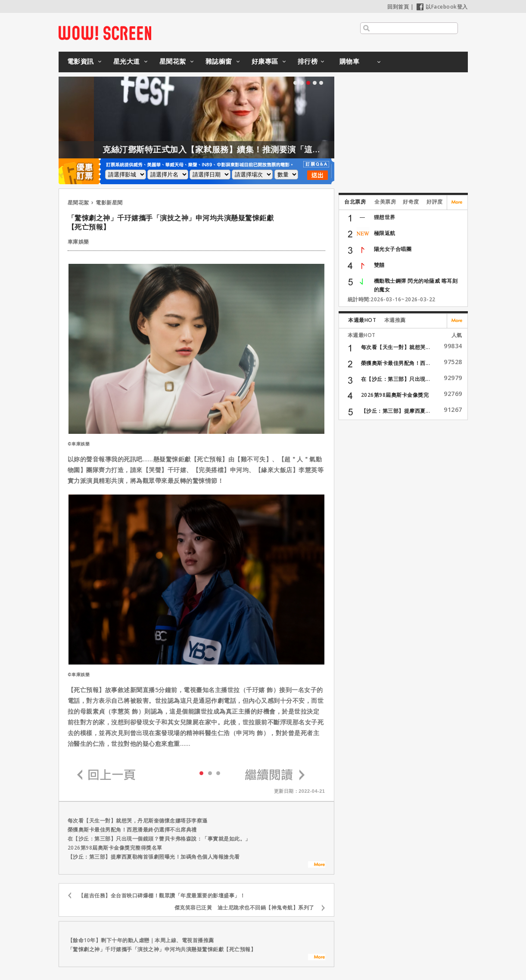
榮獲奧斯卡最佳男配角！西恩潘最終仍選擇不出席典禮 (132, 830)
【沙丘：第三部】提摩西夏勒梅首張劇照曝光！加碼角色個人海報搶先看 (154, 857)
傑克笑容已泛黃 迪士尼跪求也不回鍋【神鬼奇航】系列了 (244, 907)
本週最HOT (362, 320)
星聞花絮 (173, 61)
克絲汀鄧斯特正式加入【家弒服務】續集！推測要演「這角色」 (260, 149)
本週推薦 (395, 320)
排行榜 (308, 61)
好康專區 (265, 61)
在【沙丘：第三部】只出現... (396, 379)
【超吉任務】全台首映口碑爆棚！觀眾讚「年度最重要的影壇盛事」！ (162, 895)
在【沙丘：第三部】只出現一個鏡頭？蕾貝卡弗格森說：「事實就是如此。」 (159, 839)
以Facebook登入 (442, 7)
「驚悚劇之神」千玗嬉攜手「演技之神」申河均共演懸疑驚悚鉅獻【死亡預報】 (162, 949)
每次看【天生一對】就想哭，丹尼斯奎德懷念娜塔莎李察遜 (138, 821)
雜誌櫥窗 (219, 61)
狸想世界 (385, 217)
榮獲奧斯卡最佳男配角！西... (396, 363)
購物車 (350, 61)
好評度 (435, 202)
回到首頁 (398, 7)
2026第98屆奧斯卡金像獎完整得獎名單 (115, 848)
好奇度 (411, 202)
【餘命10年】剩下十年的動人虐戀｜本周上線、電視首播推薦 (141, 940)
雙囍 (379, 265)
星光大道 (127, 61)
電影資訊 (81, 61)
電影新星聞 (109, 202)
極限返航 (385, 233)
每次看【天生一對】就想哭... (396, 347)
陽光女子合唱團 (393, 249)
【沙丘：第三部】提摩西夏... (396, 411)
